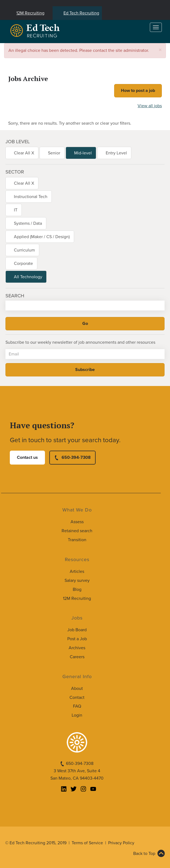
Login (77, 715)
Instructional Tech (31, 197)
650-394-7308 (76, 457)
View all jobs (150, 106)
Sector (15, 172)
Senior (54, 153)
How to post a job (138, 91)
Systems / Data (28, 223)
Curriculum (24, 250)
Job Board (77, 630)
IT (16, 210)
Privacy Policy (121, 843)
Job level (18, 142)
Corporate (23, 264)
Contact (77, 698)
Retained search (77, 531)
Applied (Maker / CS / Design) (42, 237)
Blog (77, 589)
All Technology (28, 277)
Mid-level (83, 153)
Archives (77, 648)
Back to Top (144, 854)
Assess (77, 522)
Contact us (27, 457)
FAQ (77, 706)
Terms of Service (87, 843)
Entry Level (116, 153)
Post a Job (77, 639)
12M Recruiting (30, 13)
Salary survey (77, 580)
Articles (77, 571)
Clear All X (24, 153)
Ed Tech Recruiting (81, 13)
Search (15, 296)
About (77, 689)
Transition (77, 540)
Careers (77, 657)
